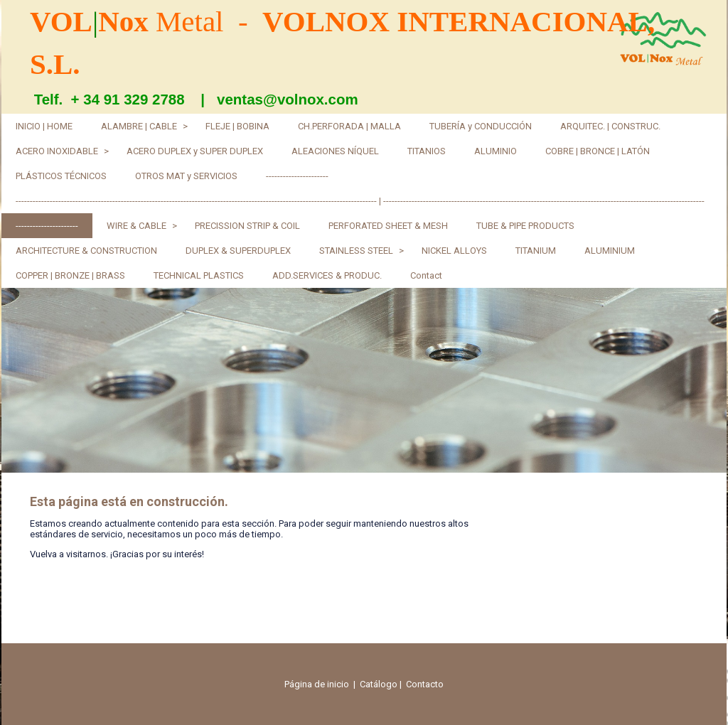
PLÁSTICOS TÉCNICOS (61, 176)
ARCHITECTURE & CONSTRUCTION (86, 251)
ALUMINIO (496, 151)
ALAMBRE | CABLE (139, 126)
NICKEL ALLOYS (454, 251)
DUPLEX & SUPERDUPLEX (238, 251)
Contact (426, 275)
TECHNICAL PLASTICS (199, 275)
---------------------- (297, 176)
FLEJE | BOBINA (237, 126)
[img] (364, 380)
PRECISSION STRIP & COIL (247, 226)
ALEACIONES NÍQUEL (335, 151)
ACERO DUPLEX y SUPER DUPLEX (195, 151)
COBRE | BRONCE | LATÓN (598, 151)
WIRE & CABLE (136, 226)
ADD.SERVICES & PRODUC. (327, 275)
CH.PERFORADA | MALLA (349, 126)
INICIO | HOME (44, 126)
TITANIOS (427, 151)
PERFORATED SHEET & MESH (388, 226)
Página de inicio (317, 684)
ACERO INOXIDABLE (57, 151)
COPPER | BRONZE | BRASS (70, 275)
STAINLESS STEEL (356, 251)
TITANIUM (536, 251)
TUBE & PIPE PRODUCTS (525, 226)
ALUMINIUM (610, 251)
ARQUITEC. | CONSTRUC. (610, 126)
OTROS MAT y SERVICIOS (186, 176)
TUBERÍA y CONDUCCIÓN (481, 126)
